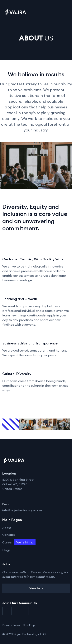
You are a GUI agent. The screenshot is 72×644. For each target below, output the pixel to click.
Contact (9, 535)
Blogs (6, 550)
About (7, 528)
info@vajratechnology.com (22, 510)
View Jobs (36, 588)
